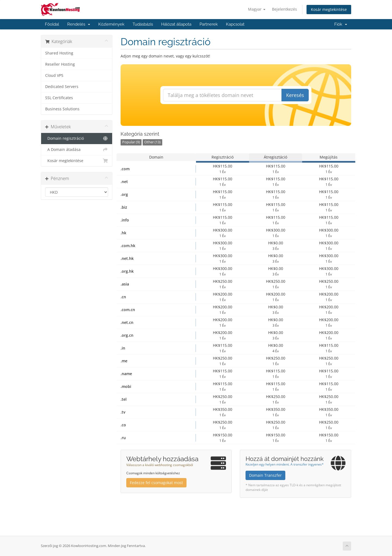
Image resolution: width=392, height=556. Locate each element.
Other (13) (152, 142)
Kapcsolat (235, 24)
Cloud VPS (54, 75)
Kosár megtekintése (329, 9)
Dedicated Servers (62, 87)
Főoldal (52, 24)
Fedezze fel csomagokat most (156, 483)
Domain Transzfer (265, 475)
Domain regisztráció (77, 138)
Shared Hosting (59, 53)
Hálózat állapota (176, 24)
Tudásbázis (143, 24)
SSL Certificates (59, 98)
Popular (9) (131, 142)
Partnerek (209, 24)
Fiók (341, 24)
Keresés (295, 95)
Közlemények (111, 24)
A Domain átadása (77, 150)
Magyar (257, 9)
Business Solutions (62, 109)
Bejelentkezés (284, 9)
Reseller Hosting (60, 64)
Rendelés (79, 24)
